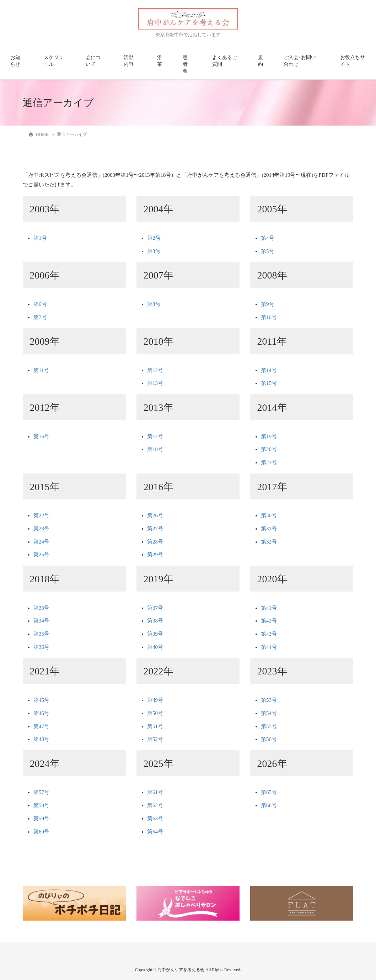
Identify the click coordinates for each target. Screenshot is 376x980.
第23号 (41, 529)
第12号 (155, 370)
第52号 (155, 739)
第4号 (268, 238)
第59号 (41, 819)
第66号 (269, 805)
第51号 (155, 726)
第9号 (268, 304)
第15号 (269, 383)
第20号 (269, 449)
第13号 (155, 383)
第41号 (269, 608)
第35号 (41, 634)
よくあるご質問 (225, 61)
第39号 (155, 634)
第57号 (41, 792)
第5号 (268, 251)
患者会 (185, 64)
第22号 (41, 515)
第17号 (155, 436)
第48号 (41, 739)
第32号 (269, 542)
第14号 (269, 370)
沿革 (160, 61)
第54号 (269, 713)
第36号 (41, 647)
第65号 (269, 792)
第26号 (155, 515)
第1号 (40, 238)
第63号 (155, 819)
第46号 (41, 713)
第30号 (269, 515)
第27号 (155, 529)
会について (93, 61)
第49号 (155, 700)
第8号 (154, 304)
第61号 (155, 792)
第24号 (41, 542)
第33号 (41, 608)
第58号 (41, 805)
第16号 (41, 436)
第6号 (40, 304)
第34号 (41, 621)
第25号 (41, 555)
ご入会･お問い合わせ (300, 61)
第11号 (41, 370)
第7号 (40, 317)
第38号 (155, 621)
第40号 (155, 647)
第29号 (155, 555)
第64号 (155, 832)
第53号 (269, 700)
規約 (260, 61)
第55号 (269, 726)
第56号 (269, 739)
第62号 (155, 805)
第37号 (155, 608)
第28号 (155, 542)
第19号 (269, 436)
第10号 (269, 317)
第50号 (155, 713)
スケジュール (54, 61)
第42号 (269, 621)
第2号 (154, 238)
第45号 (41, 700)
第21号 (269, 462)
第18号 (155, 449)
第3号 (154, 251)
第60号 (41, 832)
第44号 (269, 647)
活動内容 (129, 61)
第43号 (269, 634)
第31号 (269, 529)
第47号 (41, 726)
